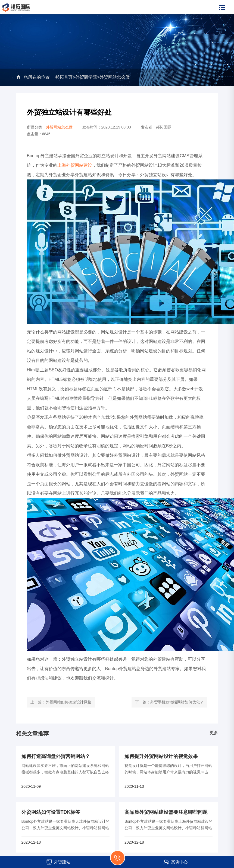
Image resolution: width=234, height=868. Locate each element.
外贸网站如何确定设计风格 (68, 702)
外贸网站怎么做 (115, 77)
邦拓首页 (64, 77)
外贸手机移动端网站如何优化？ (177, 702)
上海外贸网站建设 (75, 165)
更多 (214, 733)
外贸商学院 (86, 77)
